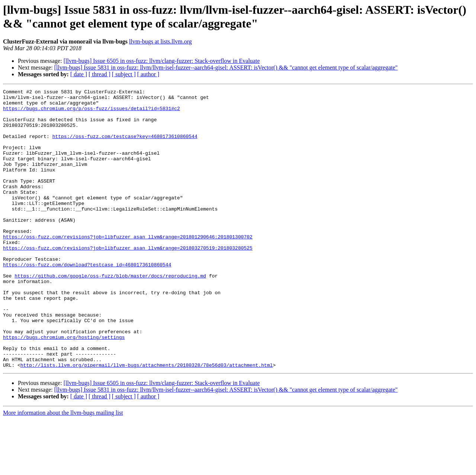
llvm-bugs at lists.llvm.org (160, 41)
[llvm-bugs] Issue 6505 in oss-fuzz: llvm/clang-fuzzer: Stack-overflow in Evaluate (162, 61)
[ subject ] (124, 74)
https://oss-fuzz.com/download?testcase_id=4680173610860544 (87, 300)
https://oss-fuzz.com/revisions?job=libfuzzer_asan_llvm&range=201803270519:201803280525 (128, 280)
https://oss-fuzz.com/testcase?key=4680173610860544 (125, 146)
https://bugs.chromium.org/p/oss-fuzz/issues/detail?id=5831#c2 (91, 113)
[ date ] (79, 74)
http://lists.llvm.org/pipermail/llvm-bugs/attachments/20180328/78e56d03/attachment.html (147, 421)
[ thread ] (99, 74)
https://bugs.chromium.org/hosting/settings (64, 387)
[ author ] (148, 74)
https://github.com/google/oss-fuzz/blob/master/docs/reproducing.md (110, 314)
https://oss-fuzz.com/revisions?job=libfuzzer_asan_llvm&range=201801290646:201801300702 (128, 267)
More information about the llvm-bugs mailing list (63, 468)
